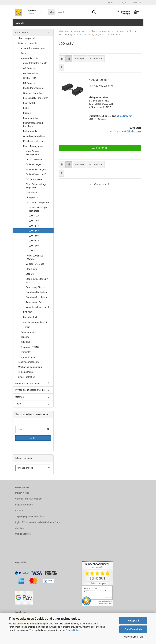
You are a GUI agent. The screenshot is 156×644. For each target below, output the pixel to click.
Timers (27, 327)
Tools (18, 404)
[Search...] (52, 12)
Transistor (26, 352)
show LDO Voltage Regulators (38, 209)
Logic (26, 108)
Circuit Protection (26, 377)
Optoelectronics (28, 332)
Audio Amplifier (31, 73)
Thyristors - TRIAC (30, 347)
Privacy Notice (73, 630)
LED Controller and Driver (35, 98)
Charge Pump (32, 198)
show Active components (33, 48)
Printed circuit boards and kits (30, 390)
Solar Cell (25, 342)
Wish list (136, 3)
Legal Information (24, 505)
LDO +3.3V (34, 241)
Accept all (133, 621)
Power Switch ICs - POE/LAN (35, 257)
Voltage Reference (35, 264)
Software (20, 397)
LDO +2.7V (34, 226)
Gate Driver (31, 193)
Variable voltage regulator (38, 307)
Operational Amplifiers (34, 136)
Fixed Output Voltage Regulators (36, 186)
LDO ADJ (33, 251)
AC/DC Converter (34, 159)
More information (133, 637)
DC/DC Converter (34, 179)
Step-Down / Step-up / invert (37, 281)
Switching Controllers (36, 292)
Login (33, 438)
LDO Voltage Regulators (38, 203)
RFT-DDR (28, 312)
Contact (19, 510)
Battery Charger (33, 164)
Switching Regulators (36, 297)
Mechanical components (30, 367)
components (22, 32)
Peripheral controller (33, 141)
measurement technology (28, 383)
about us (19, 528)
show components (27, 38)
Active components (27, 43)
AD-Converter (30, 68)
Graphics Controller (33, 93)
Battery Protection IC (36, 174)
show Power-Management (32, 153)
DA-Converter (30, 83)
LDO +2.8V (34, 231)
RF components (26, 372)
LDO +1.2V (34, 216)
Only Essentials (133, 629)
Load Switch (29, 103)
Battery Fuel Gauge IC (36, 169)
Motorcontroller (31, 131)
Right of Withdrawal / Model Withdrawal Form (38, 522)
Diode (23, 53)
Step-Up (30, 274)
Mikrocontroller (31, 118)
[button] (111, 3)
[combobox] (79, 59)
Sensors (25, 337)
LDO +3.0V (34, 236)
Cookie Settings (23, 534)
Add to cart (100, 148)
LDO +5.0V (34, 246)
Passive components (28, 362)
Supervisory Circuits (36, 287)
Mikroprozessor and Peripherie (33, 125)
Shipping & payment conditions (30, 516)
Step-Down (31, 269)
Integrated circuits (30, 58)
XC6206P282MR (99, 80)
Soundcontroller (31, 317)
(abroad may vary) (125, 116)
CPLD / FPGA (30, 78)
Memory (27, 113)
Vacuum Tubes (28, 357)
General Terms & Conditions (29, 499)
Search (20, 23)
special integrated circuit (35, 322)
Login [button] (122, 3)
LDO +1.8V (34, 221)
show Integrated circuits (35, 63)
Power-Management (33, 146)
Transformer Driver (35, 302)
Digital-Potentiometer (34, 88)
